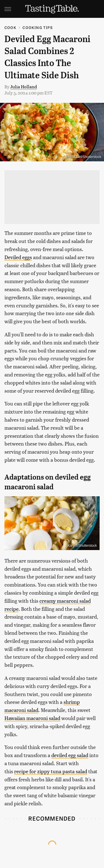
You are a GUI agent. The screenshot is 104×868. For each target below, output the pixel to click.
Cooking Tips (37, 27)
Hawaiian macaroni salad (32, 718)
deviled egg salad (70, 755)
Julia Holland (24, 87)
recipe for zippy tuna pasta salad (51, 771)
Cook (10, 27)
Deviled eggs (18, 257)
